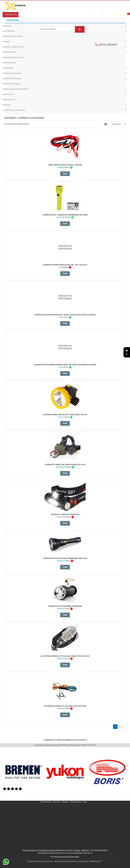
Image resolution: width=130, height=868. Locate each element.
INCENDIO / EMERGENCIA (13, 47)
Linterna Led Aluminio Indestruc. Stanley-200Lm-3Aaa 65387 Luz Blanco (65, 315)
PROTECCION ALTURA (12, 73)
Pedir (65, 174)
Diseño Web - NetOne (35, 861)
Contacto (51, 15)
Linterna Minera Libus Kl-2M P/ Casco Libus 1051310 (65, 415)
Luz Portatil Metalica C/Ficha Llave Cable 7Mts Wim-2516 (65, 656)
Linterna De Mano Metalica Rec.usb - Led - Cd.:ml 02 (65, 265)
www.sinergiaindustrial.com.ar (80, 853)
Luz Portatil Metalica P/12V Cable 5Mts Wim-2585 (65, 706)
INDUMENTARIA (9, 52)
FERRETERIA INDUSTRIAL (13, 36)
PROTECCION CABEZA (12, 78)
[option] (23, 772)
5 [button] (20, 789)
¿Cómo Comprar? (37, 15)
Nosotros (57, 802)
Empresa (25, 15)
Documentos (76, 802)
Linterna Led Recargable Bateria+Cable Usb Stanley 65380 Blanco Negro (65, 365)
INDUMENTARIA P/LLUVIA (13, 57)
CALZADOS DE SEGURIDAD (14, 110)
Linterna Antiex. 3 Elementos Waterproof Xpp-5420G (65, 215)
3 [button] (12, 789)
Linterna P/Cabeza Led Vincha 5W (65, 514)
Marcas (66, 802)
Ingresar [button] (108, 14)
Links (85, 802)
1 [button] (5, 789)
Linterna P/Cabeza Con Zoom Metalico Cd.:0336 (65, 465)
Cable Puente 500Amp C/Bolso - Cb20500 (65, 165)
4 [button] (16, 789)
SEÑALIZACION (9, 100)
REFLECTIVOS (8, 94)
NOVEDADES (8, 68)
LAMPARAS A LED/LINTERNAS (31, 118)
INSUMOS (6, 105)
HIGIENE (6, 42)
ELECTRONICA (11, 118)
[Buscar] (80, 29)
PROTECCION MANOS (12, 84)
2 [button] (9, 789)
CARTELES (7, 26)
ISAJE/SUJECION (9, 63)
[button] (127, 350)
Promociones (46, 802)
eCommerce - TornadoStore (54, 861)
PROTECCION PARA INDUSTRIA (16, 89)
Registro (118, 14)
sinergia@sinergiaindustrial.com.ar (52, 853)
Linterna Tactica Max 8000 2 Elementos (65, 606)
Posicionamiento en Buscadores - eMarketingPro (82, 861)
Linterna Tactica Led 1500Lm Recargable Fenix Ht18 (65, 558)
